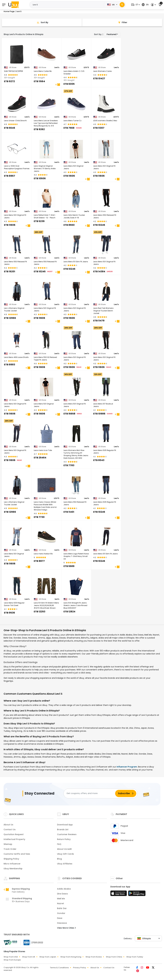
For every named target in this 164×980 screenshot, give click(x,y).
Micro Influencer (12, 864)
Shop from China (114, 957)
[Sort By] (42, 22)
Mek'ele (61, 899)
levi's (57, 599)
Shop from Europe (12, 960)
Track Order (10, 849)
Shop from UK (29, 957)
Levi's (57, 67)
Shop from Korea (94, 957)
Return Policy (64, 839)
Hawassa (62, 923)
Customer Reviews (67, 834)
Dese (60, 918)
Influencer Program (127, 767)
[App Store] (119, 894)
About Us (8, 825)
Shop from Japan (48, 957)
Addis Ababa (64, 889)
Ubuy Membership (13, 869)
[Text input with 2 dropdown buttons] (68, 5)
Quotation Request (14, 834)
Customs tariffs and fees (17, 854)
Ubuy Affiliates (65, 864)
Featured (112, 34)
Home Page (9, 11)
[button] (135, 5)
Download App (65, 825)
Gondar (61, 913)
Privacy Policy (80, 968)
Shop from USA (11, 957)
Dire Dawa (62, 894)
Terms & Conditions (59, 968)
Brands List (63, 829)
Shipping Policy (11, 859)
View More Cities (66, 928)
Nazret (61, 903)
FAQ (59, 844)
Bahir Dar (62, 908)
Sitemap (8, 844)
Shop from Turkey (135, 957)
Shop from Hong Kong (71, 957)
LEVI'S (27, 67)
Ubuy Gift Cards (65, 854)
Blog (59, 859)
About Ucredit (64, 849)
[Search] (122, 5)
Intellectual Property (14, 839)
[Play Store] (137, 894)
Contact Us (10, 829)
